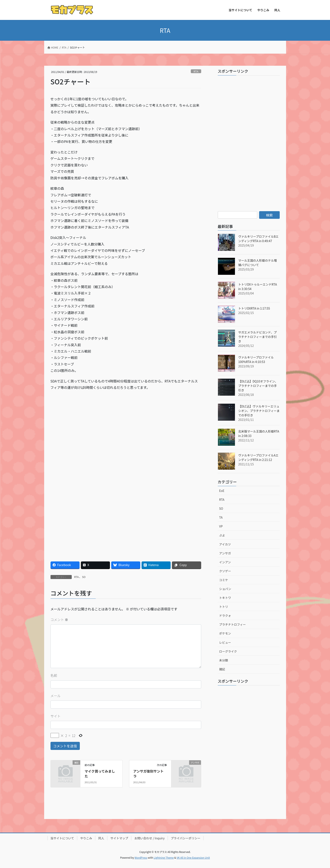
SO (84, 577)
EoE (222, 491)
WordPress (141, 858)
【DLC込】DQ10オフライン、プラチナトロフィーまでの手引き (258, 386)
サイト (56, 716)
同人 (101, 838)
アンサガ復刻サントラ (148, 773)
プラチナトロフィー (233, 624)
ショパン (225, 589)
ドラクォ (225, 615)
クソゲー (225, 571)
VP (221, 526)
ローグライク (228, 651)
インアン (225, 562)
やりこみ (86, 838)
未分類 (224, 660)
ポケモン (225, 633)
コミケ (224, 580)
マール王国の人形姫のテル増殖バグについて (258, 263)
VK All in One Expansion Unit (193, 858)
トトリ (224, 607)
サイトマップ (119, 838)
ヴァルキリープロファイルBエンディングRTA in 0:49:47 (258, 239)
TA (221, 517)
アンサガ (225, 553)
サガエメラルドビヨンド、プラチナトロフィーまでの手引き (258, 337)
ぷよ (222, 535)
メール (56, 696)
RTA (196, 71)
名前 (54, 675)
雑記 (222, 669)
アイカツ (225, 544)
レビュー (225, 642)
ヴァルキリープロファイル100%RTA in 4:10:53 (256, 359)
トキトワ (225, 598)
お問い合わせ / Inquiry (150, 838)
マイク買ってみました (100, 773)
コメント (59, 620)
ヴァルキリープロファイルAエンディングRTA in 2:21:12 (258, 457)
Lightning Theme (164, 858)
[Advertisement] (88, 424)
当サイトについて (62, 838)
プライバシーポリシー (186, 838)
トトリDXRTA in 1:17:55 (254, 308)
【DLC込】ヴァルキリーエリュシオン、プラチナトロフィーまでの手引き (259, 411)
